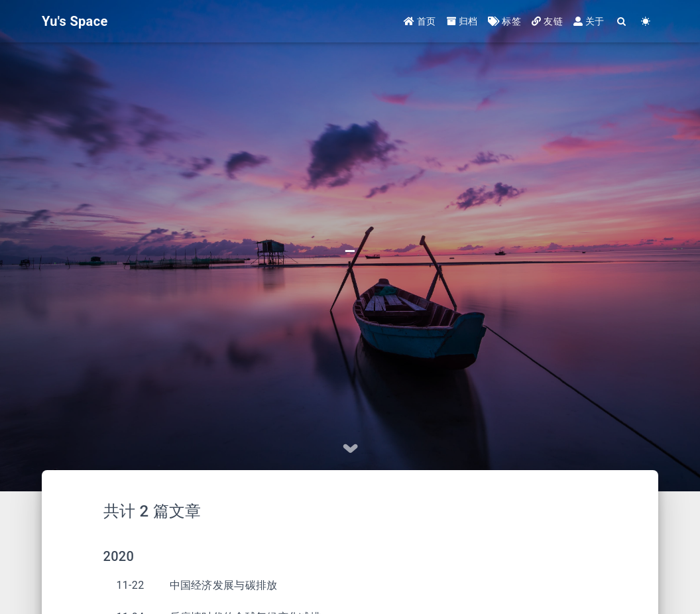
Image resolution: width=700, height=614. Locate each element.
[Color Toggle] (646, 22)
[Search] (622, 22)
